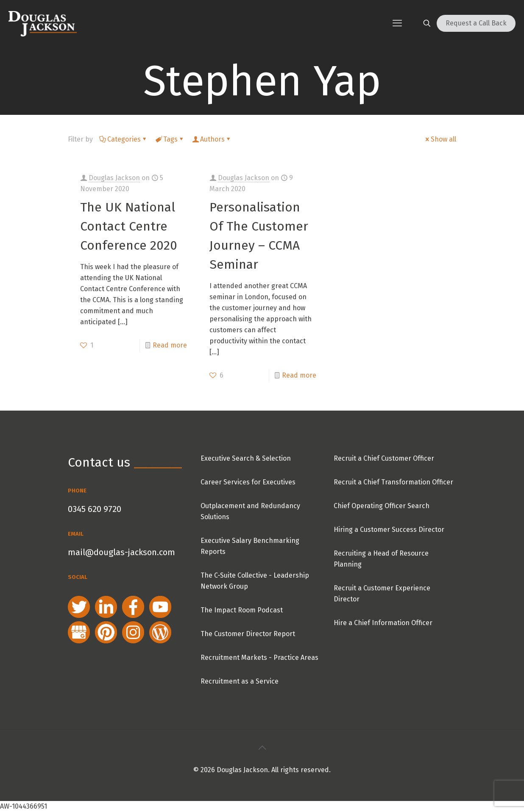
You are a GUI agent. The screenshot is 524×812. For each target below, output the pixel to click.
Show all (440, 139)
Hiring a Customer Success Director (389, 530)
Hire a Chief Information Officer (383, 623)
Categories (123, 139)
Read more (170, 345)
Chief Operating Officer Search (382, 506)
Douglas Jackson (114, 178)
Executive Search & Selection (246, 458)
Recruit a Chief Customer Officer (384, 458)
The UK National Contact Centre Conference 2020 (129, 226)
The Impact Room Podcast (242, 610)
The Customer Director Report (248, 634)
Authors (212, 139)
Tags (170, 139)
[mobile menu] (397, 23)
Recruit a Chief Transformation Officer (393, 482)
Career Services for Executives (248, 482)
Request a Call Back (476, 23)
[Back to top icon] (262, 748)
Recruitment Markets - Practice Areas (259, 658)
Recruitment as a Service (240, 681)
